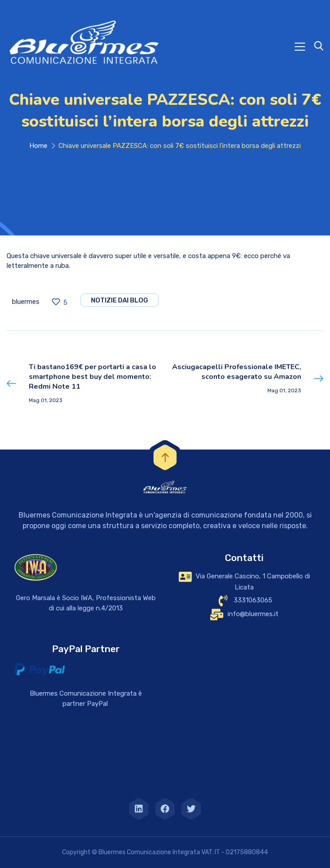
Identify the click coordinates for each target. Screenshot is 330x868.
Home (38, 146)
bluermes (26, 302)
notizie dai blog (120, 300)
